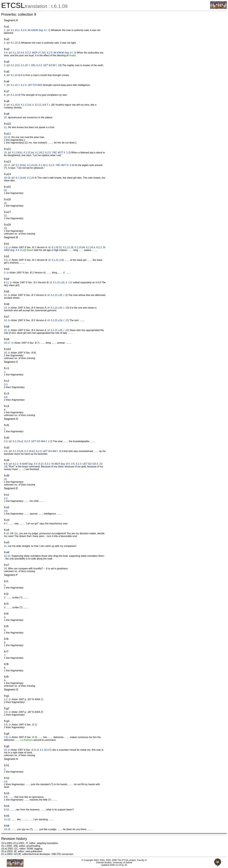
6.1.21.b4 (29, 153)
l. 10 (66, 308)
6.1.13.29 (18, 451)
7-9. (6, 737)
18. (6, 353)
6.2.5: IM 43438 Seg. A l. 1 (35, 30)
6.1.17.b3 (26, 105)
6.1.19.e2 (18, 441)
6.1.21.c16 (59, 282)
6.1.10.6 (15, 75)
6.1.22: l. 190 (28, 65)
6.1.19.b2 (21, 165)
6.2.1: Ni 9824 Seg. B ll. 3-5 (60, 464)
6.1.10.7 (15, 85)
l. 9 (65, 295)
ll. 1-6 (69, 282)
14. (6, 320)
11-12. (7, 819)
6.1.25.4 (90, 247)
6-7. (6, 524)
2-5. (6, 782)
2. (5, 43)
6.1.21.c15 (57, 260)
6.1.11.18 (68, 247)
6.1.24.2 (40, 153)
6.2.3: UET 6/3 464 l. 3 (48, 451)
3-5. (6, 511)
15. (6, 153)
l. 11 (66, 320)
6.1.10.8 (15, 95)
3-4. (6, 53)
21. (6, 203)
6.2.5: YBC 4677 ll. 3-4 (61, 165)
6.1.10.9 (15, 105)
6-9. (6, 464)
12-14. (7, 137)
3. (5, 607)
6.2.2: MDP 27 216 (35, 53)
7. (5, 85)
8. (5, 95)
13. (6, 308)
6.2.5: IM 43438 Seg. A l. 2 (61, 53)
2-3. (6, 384)
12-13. (7, 556)
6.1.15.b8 (80, 247)
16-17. (7, 165)
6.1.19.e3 (29, 451)
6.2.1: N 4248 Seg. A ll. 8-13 (28, 464)
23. (6, 228)
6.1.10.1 (15, 30)
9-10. (7, 810)
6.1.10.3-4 (18, 53)
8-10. (7, 533)
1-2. (6, 247)
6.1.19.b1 (17, 153)
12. (6, 295)
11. (6, 127)
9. (5, 105)
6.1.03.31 (57, 247)
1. (5, 30)
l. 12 (66, 330)
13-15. (7, 829)
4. (5, 617)
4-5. (6, 397)
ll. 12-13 (37, 105)
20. (6, 190)
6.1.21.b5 (32, 165)
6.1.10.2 (15, 43)
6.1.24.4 (32, 178)
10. (6, 117)
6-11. (7, 282)
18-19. (7, 178)
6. (5, 75)
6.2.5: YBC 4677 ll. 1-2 (57, 153)
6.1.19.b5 (21, 178)
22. (6, 216)
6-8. (6, 797)
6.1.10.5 (15, 65)
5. (5, 65)
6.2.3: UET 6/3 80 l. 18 (49, 65)
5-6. (6, 725)
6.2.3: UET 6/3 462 (31, 85)
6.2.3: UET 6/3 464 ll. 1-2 (38, 441)
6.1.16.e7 (45, 750)
